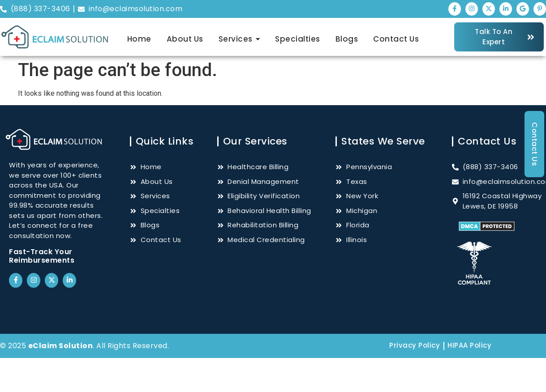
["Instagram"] (472, 9)
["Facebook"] (455, 9)
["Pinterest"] (540, 9)
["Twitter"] (489, 9)
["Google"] (523, 9)
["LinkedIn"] (506, 9)
